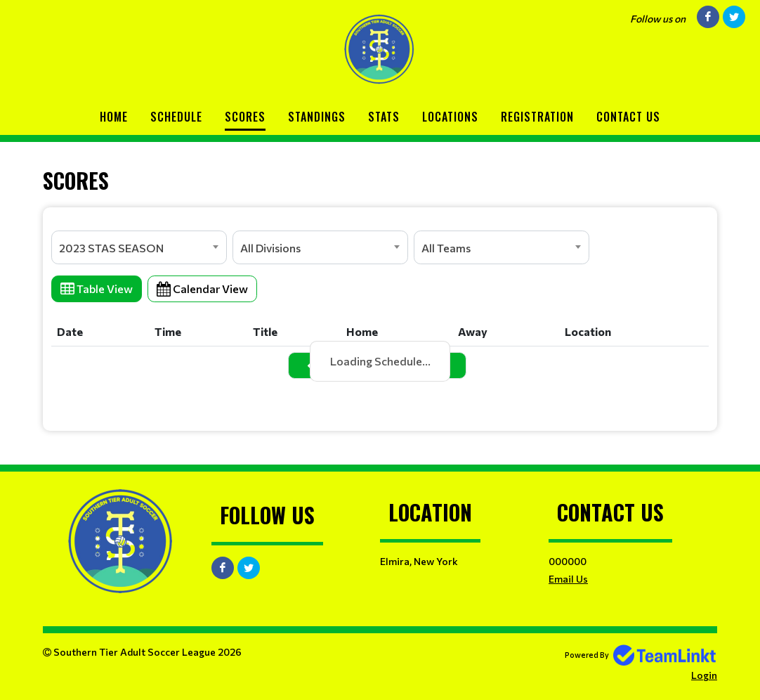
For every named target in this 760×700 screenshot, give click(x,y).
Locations (450, 117)
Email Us (568, 579)
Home (114, 117)
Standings (317, 117)
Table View (97, 289)
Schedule (176, 117)
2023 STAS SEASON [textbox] (111, 248)
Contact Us (628, 117)
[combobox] (139, 247)
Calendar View (202, 289)
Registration (537, 117)
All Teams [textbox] (446, 248)
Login (704, 675)
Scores (245, 117)
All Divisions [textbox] (270, 248)
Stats (384, 117)
